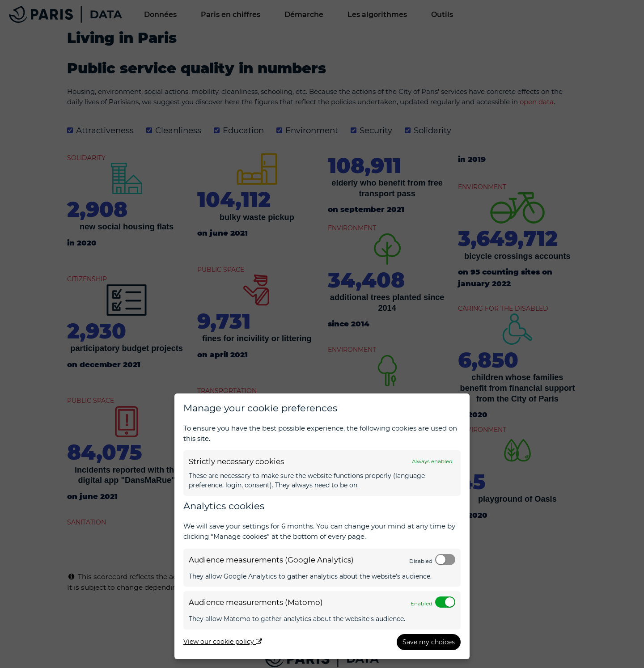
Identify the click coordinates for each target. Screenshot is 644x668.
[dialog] (322, 526)
